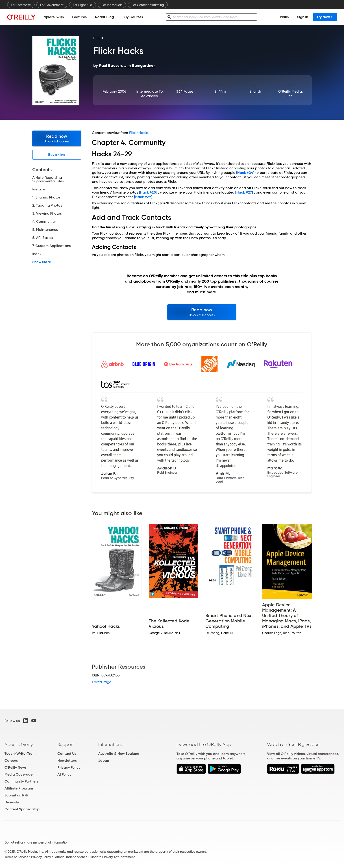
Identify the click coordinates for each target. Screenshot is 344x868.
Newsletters (67, 760)
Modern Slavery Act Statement (113, 857)
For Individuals (112, 5)
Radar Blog (105, 17)
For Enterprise (21, 5)
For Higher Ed (83, 5)
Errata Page (102, 682)
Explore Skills (53, 17)
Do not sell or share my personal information (36, 842)
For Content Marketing (148, 5)
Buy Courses (133, 17)
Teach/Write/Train (20, 754)
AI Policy (64, 774)
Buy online (57, 155)
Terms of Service (16, 857)
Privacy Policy (69, 767)
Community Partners (21, 781)
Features (79, 17)
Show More (42, 262)
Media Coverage (19, 774)
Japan (104, 760)
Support (66, 744)
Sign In (303, 17)
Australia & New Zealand (119, 754)
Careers (11, 760)
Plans (284, 17)
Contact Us (67, 754)
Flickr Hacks (139, 133)
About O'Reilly (19, 744)
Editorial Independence (71, 857)
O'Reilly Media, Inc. (290, 94)
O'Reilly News (15, 767)
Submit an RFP (16, 795)
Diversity (12, 802)
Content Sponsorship (22, 809)
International (111, 744)
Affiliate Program (19, 788)
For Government (52, 5)
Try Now (325, 17)
